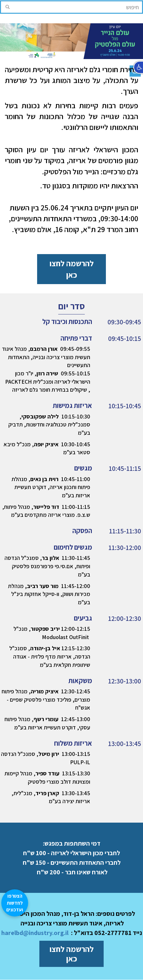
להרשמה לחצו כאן (72, 269)
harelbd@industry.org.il (35, 933)
